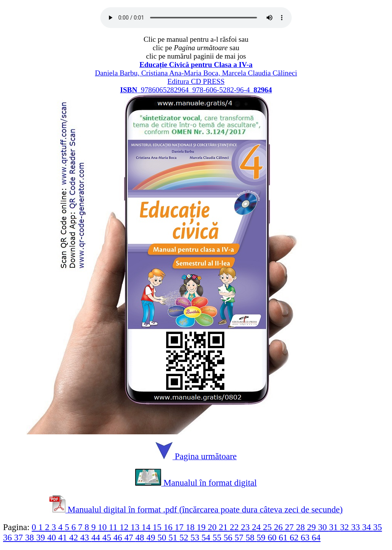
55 (218, 537)
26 (280, 527)
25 (269, 527)
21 (225, 527)
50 (163, 537)
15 (158, 527)
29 (313, 527)
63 (306, 537)
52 (185, 537)
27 (290, 527)
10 (104, 527)
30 (324, 527)
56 (229, 537)
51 (174, 537)
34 (368, 527)
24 (257, 527)
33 (357, 527)
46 (119, 537)
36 (9, 537)
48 (141, 537)
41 (64, 537)
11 (114, 527)
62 (295, 537)
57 (240, 537)
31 (335, 527)
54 (207, 537)
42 (75, 537)
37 (20, 537)
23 (246, 527)
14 (147, 527)
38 (31, 537)
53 (196, 537)
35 (378, 527)
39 (42, 537)
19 (202, 527)
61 (284, 537)
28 (301, 527)
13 (136, 527)
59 (262, 537)
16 (169, 527)
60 (273, 537)
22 (235, 527)
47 (130, 537)
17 (180, 527)
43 (86, 537)
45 (108, 537)
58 (251, 537)
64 (316, 537)
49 (152, 537)
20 (213, 527)
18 (191, 527)
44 (97, 537)
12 (125, 527)
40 (53, 537)
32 (345, 527)
